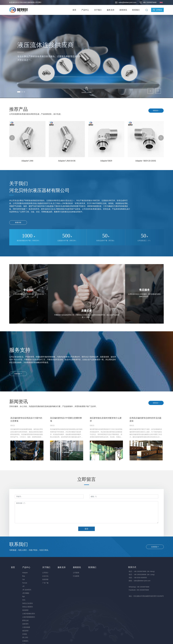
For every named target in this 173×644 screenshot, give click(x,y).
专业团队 (29, 290)
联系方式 (132, 567)
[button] (19, 92)
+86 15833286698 (140, 575)
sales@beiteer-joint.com (127, 2)
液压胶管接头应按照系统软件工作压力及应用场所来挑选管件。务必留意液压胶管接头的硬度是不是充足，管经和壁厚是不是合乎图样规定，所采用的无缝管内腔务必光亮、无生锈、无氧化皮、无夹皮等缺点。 (106, 434)
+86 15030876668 (150, 2)
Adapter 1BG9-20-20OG (146, 161)
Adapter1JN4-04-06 (67, 161)
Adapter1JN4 (27, 161)
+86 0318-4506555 (140, 578)
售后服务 (144, 290)
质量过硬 (86, 311)
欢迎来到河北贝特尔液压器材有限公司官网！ (26, 2)
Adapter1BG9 (106, 161)
